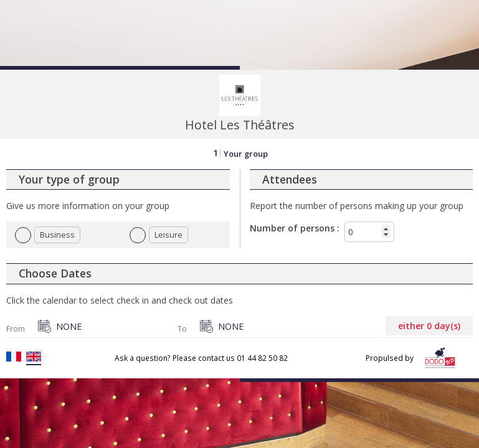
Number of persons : (295, 228)
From (16, 329)
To (182, 329)
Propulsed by (413, 358)
